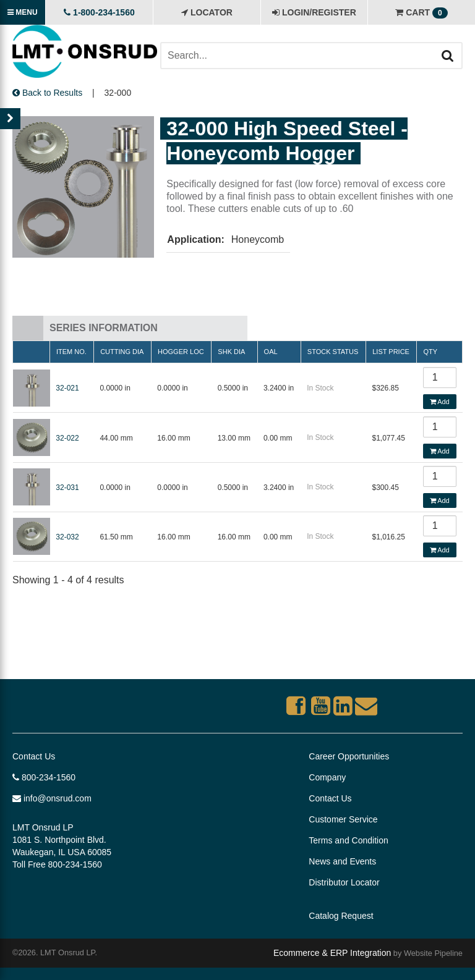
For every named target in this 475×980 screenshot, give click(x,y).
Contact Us (34, 756)
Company (327, 777)
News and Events (342, 861)
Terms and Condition (348, 840)
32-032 (67, 537)
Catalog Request (341, 916)
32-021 (67, 388)
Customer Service (343, 819)
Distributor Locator (344, 882)
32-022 (67, 438)
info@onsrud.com (52, 798)
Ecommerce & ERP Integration (332, 953)
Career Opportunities (349, 756)
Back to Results (47, 93)
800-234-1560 (44, 777)
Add (440, 402)
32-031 (67, 488)
